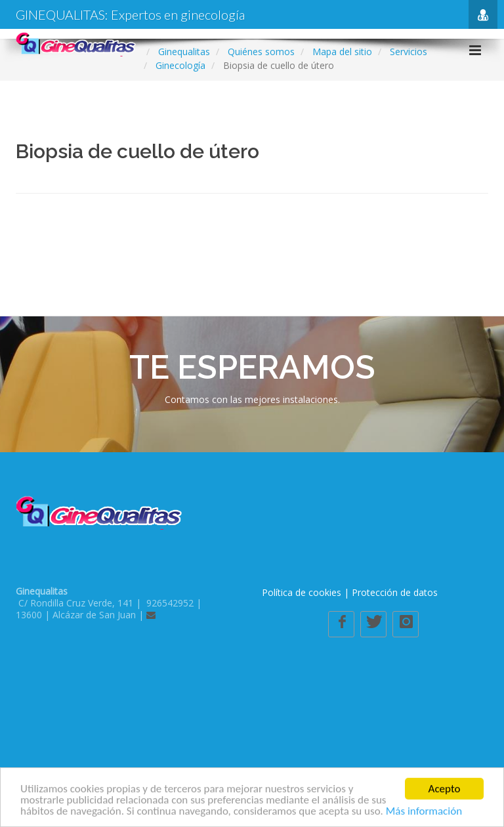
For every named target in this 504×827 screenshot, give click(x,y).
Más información (424, 814)
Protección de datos (395, 592)
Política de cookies (302, 592)
